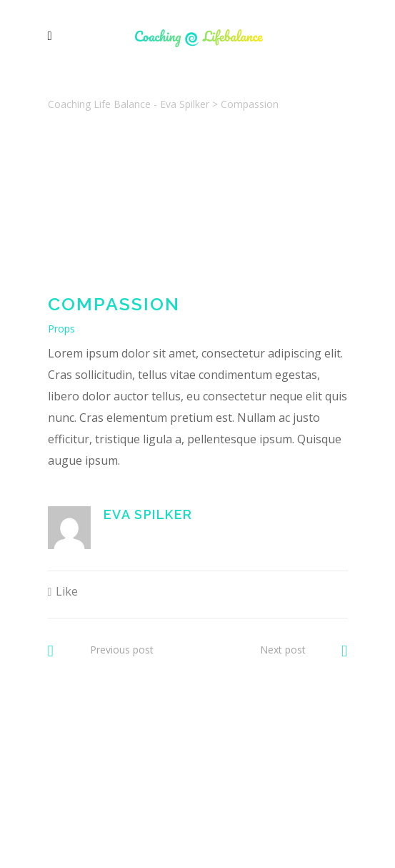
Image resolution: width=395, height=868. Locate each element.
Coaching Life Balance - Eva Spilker (129, 104)
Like (67, 591)
